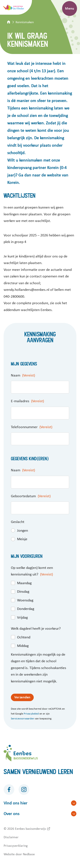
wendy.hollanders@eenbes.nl (26, 290)
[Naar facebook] (9, 790)
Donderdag (26, 609)
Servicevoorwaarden (23, 719)
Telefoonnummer (32, 427)
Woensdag (25, 600)
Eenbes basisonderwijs (30, 829)
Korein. (14, 183)
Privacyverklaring (16, 846)
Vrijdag (22, 618)
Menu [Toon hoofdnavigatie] (69, 9)
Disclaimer (11, 837)
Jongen (23, 531)
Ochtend (24, 637)
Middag (23, 646)
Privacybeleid (31, 714)
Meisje (22, 539)
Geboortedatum (31, 496)
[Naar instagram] (24, 790)
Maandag (24, 583)
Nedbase (29, 854)
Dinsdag (23, 592)
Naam (23, 375)
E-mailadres (27, 401)
